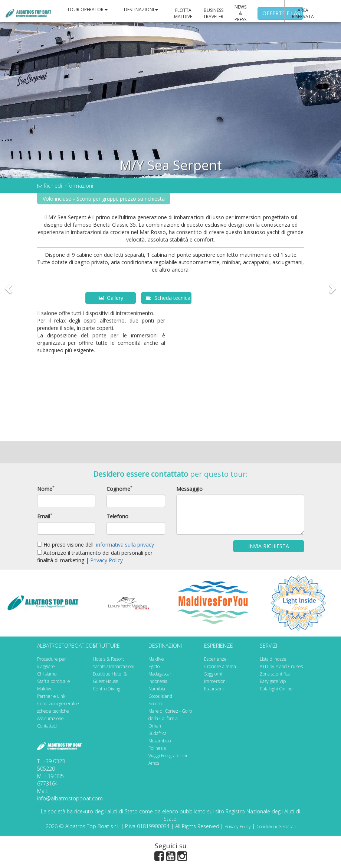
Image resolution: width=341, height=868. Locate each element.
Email (44, 516)
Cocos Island (160, 696)
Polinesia (157, 748)
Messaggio (189, 489)
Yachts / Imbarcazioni (114, 666)
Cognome (118, 489)
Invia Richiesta (269, 546)
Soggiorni (213, 674)
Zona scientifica (275, 674)
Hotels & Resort (108, 659)
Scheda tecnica (168, 298)
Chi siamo (47, 674)
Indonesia (158, 681)
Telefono (117, 516)
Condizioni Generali (276, 827)
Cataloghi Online (276, 689)
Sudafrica (158, 733)
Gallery (111, 298)
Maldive (156, 659)
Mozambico (160, 741)
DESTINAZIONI (141, 9)
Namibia (157, 689)
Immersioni (215, 681)
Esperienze (215, 659)
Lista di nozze (273, 659)
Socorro (156, 704)
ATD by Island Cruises (281, 666)
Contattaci (47, 726)
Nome (45, 489)
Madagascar (160, 674)
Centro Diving (106, 689)
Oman (155, 726)
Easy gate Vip (273, 681)
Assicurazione (50, 718)
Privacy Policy (106, 560)
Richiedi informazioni (65, 186)
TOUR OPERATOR (87, 9)
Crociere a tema (220, 666)
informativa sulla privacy (125, 545)
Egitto (154, 666)
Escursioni (214, 689)
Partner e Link (51, 696)
